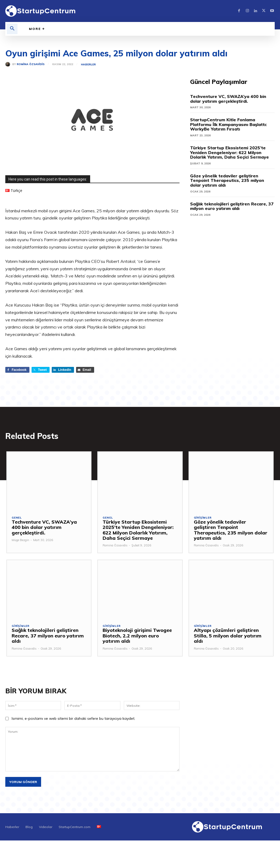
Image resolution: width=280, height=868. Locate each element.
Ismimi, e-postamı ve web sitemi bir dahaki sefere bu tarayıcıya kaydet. (73, 719)
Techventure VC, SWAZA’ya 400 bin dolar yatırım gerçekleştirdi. (228, 99)
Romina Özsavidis (31, 64)
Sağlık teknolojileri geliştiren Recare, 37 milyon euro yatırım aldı (232, 206)
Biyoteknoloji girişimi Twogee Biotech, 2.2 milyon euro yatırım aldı (138, 636)
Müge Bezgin (20, 535)
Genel (17, 518)
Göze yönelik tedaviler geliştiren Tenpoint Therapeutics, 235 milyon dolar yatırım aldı (227, 180)
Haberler (88, 65)
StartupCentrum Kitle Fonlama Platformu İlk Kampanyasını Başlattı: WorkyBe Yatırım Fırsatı (228, 124)
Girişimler (203, 518)
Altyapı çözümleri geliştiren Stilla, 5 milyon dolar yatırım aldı (231, 633)
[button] (12, 29)
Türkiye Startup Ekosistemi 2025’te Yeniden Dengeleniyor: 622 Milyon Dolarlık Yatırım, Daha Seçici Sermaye (229, 152)
